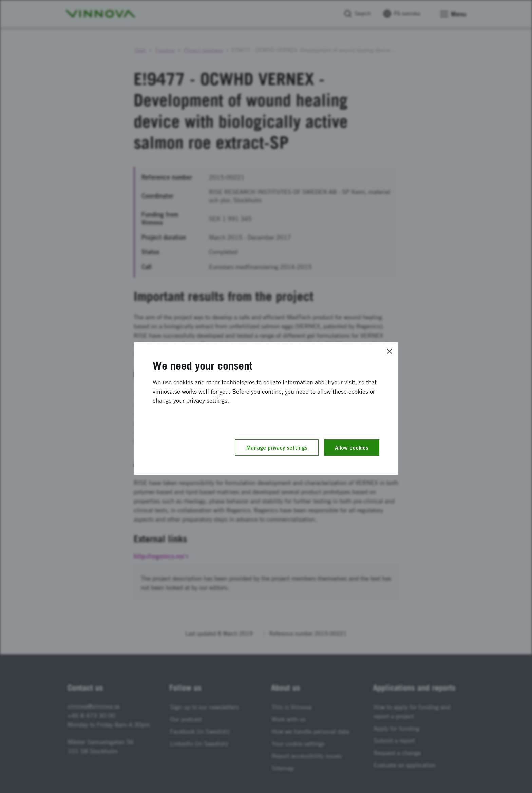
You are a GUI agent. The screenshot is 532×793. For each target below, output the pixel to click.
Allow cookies (352, 448)
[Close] (389, 351)
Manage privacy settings (277, 448)
